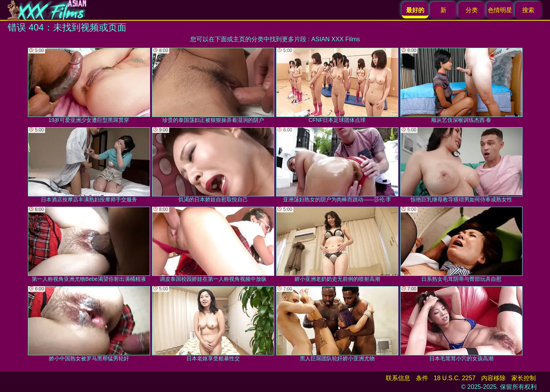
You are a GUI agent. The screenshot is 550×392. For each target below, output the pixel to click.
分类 (472, 10)
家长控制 (524, 378)
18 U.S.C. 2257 (455, 378)
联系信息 (398, 378)
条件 (422, 378)
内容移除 (493, 378)
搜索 (528, 10)
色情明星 (500, 10)
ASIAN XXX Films (336, 39)
